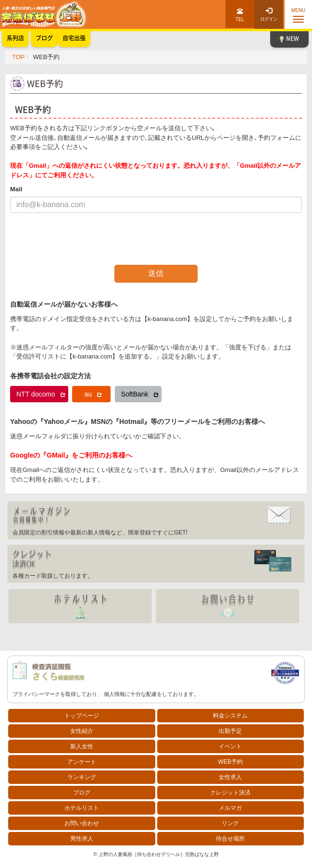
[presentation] (83, 239)
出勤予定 (230, 731)
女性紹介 (82, 731)
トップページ (82, 716)
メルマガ (230, 808)
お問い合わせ (82, 823)
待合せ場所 (230, 839)
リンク (230, 823)
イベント (230, 746)
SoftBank (140, 394)
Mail (16, 189)
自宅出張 (74, 38)
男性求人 (82, 839)
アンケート (82, 762)
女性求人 (230, 777)
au (93, 394)
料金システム (230, 716)
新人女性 (82, 746)
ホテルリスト (82, 808)
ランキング (82, 777)
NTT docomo (41, 394)
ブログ (82, 793)
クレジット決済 (230, 793)
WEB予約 (231, 762)
